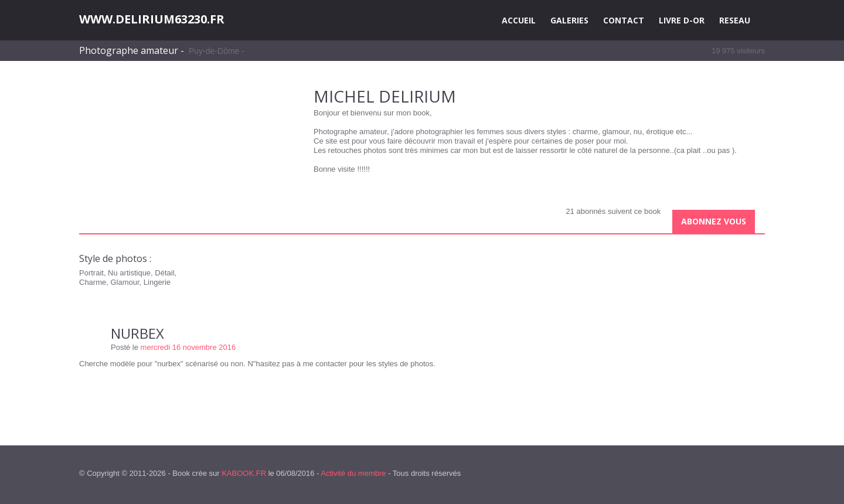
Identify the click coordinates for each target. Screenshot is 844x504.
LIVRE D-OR (682, 20)
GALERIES (569, 20)
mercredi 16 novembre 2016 (188, 347)
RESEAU (735, 20)
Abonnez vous (714, 221)
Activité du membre (353, 473)
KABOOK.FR (244, 473)
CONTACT (624, 20)
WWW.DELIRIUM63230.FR (152, 19)
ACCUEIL (519, 20)
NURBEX (137, 333)
